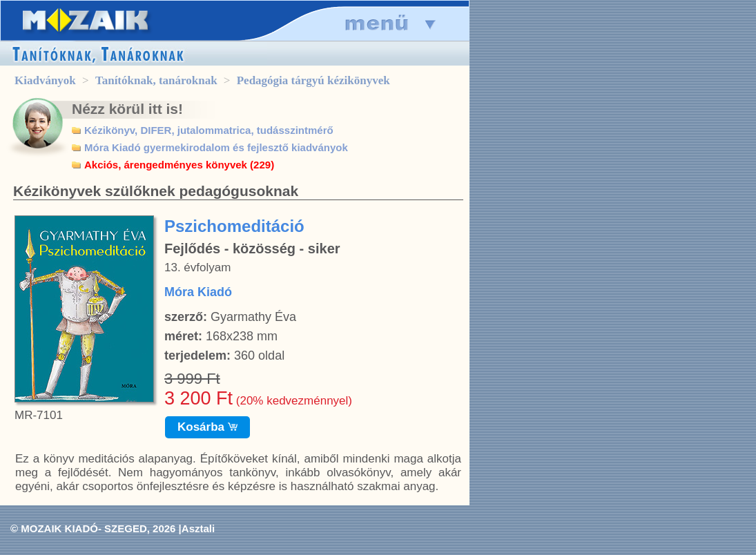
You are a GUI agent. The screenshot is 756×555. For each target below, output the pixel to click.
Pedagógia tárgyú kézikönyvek (313, 80)
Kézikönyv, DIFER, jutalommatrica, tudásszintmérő (209, 130)
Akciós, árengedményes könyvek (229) (179, 165)
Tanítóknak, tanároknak (156, 80)
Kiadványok (45, 80)
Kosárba (207, 427)
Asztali (198, 528)
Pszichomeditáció (234, 226)
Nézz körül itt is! (127, 109)
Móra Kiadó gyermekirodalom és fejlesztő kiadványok (216, 147)
